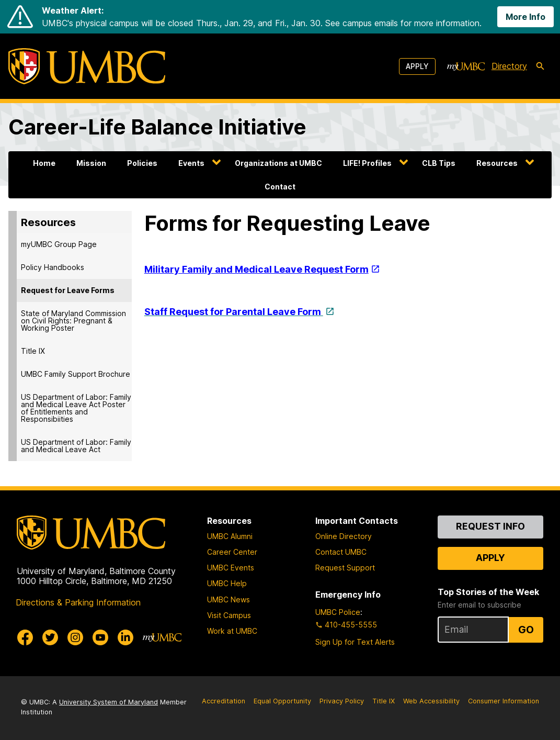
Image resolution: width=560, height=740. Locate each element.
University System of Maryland (108, 702)
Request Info (490, 526)
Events (191, 163)
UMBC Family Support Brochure (76, 374)
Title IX (33, 351)
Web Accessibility (431, 701)
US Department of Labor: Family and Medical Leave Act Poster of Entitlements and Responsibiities (76, 408)
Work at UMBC (232, 631)
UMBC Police (338, 612)
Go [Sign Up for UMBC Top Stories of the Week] (526, 630)
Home (44, 163)
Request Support (345, 568)
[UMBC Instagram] (75, 637)
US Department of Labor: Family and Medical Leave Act (76, 446)
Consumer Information (504, 701)
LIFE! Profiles (367, 163)
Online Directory (344, 536)
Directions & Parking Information (78, 602)
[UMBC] (87, 66)
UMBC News (228, 599)
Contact (280, 187)
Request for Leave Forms (68, 290)
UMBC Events (231, 568)
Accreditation (224, 701)
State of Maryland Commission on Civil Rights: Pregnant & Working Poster (73, 321)
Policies (142, 163)
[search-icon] (540, 66)
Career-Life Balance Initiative (157, 127)
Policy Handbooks (53, 267)
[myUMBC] (466, 66)
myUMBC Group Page (59, 244)
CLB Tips (439, 163)
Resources (497, 163)
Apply (417, 66)
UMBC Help (227, 583)
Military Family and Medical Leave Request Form (256, 269)
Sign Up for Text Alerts (355, 642)
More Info (525, 17)
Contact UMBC (341, 552)
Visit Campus (229, 615)
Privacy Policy (342, 701)
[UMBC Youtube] (100, 637)
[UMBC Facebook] (25, 637)
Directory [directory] (509, 66)
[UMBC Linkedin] (125, 637)
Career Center (232, 552)
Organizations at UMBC (278, 163)
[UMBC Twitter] (50, 637)
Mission (91, 163)
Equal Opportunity (282, 701)
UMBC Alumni (230, 536)
